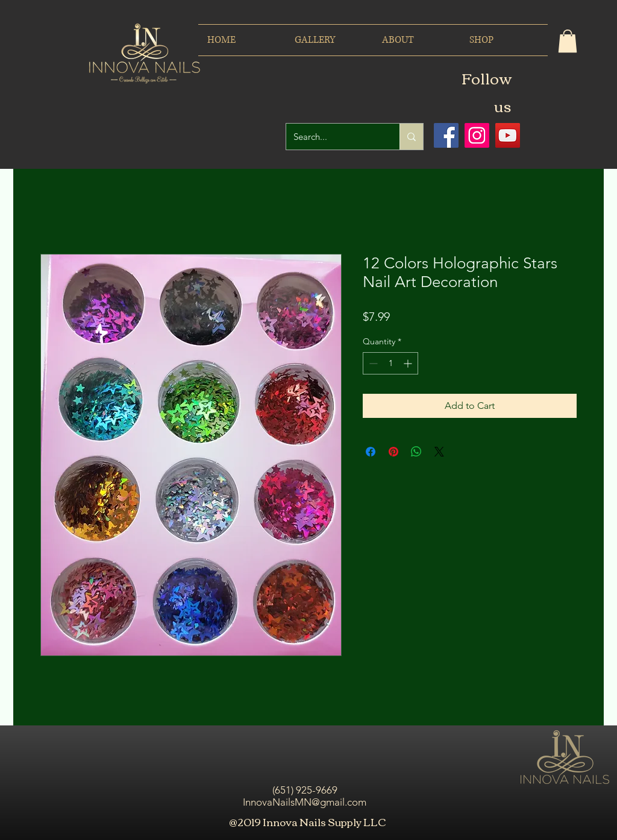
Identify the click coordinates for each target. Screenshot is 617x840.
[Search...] (334, 137)
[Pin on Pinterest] (393, 452)
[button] (568, 41)
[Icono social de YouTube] (508, 135)
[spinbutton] (390, 363)
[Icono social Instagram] (477, 135)
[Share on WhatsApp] (416, 452)
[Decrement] (372, 363)
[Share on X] (439, 452)
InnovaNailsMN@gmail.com (305, 802)
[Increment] (409, 363)
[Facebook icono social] (446, 135)
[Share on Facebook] (371, 452)
